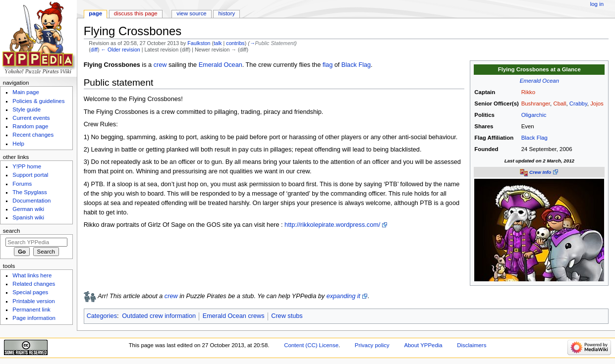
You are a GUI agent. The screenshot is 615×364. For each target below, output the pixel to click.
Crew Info (540, 172)
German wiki (28, 209)
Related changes (34, 284)
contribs (235, 43)
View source (191, 13)
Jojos (597, 104)
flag (328, 65)
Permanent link (31, 310)
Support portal (30, 175)
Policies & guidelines (38, 101)
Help (18, 144)
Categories (102, 316)
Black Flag (534, 138)
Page (95, 13)
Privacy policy (372, 345)
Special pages (30, 292)
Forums (22, 184)
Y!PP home (27, 166)
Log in (597, 4)
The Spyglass (29, 192)
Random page (30, 126)
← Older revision (120, 50)
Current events (31, 118)
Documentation (31, 201)
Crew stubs (287, 316)
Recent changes (33, 135)
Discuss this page (136, 13)
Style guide (27, 109)
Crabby (578, 104)
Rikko (529, 92)
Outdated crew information (159, 316)
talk (218, 43)
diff (94, 50)
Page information (34, 318)
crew (160, 65)
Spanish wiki (28, 217)
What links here (32, 275)
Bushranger (536, 104)
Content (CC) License (311, 345)
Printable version (33, 301)
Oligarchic (534, 115)
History (227, 13)
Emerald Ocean (539, 81)
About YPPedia (423, 345)
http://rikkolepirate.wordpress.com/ (332, 225)
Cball (559, 104)
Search (12, 231)
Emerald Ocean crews (234, 316)
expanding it (343, 296)
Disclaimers (472, 345)
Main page (26, 92)
